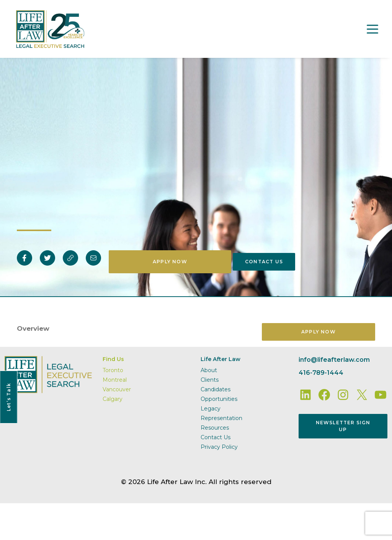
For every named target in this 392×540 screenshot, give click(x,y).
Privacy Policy (219, 447)
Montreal (115, 380)
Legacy (211, 409)
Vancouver (117, 389)
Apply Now (170, 262)
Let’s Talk (9, 397)
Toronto (113, 370)
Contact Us (264, 262)
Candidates (216, 389)
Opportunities (219, 399)
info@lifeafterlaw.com (334, 360)
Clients (210, 380)
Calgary (113, 399)
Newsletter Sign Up (343, 426)
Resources (215, 428)
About (209, 370)
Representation (221, 418)
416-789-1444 (321, 373)
